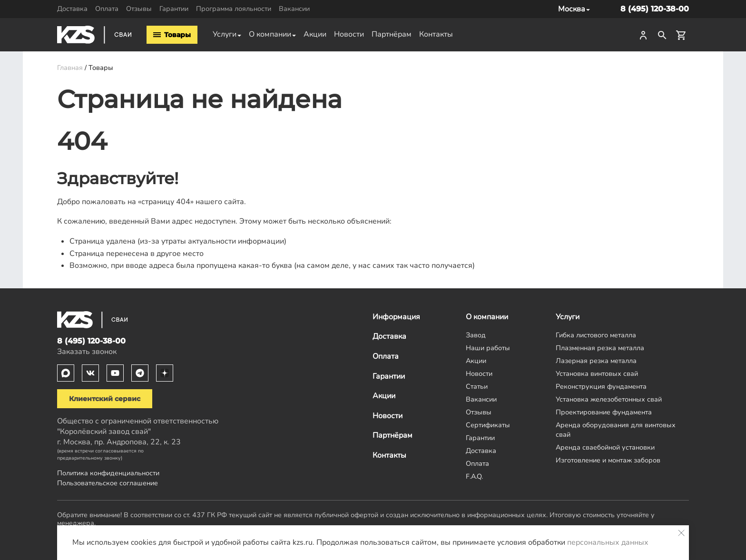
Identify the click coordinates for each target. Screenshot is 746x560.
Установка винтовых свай (597, 373)
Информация (396, 317)
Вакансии (294, 9)
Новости (349, 34)
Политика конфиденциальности (108, 473)
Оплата (107, 9)
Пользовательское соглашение (108, 483)
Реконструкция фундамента (601, 386)
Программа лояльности (234, 9)
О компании (270, 34)
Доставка (72, 9)
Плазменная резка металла (600, 348)
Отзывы (139, 9)
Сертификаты (488, 425)
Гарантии (174, 9)
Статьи (477, 386)
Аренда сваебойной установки (605, 447)
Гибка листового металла (596, 335)
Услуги (225, 34)
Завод (476, 335)
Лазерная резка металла (596, 361)
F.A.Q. (474, 476)
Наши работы (488, 348)
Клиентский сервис (105, 399)
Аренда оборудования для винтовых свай (616, 430)
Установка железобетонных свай (609, 399)
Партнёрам (392, 34)
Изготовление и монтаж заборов (608, 460)
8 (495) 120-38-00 (655, 9)
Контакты (436, 34)
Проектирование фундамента (604, 412)
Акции (315, 34)
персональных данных (608, 542)
